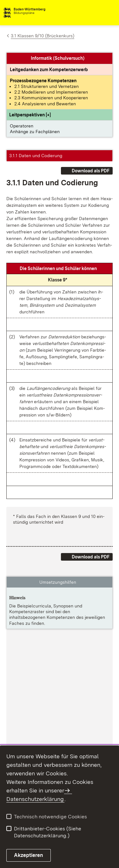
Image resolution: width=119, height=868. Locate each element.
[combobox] (88, 13)
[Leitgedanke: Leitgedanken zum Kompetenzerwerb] (49, 70)
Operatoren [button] (22, 126)
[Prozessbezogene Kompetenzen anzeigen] (43, 81)
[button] (30, 115)
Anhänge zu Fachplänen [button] (35, 132)
